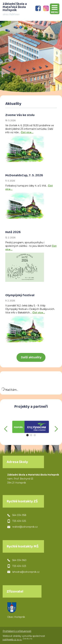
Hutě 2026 (13, 233)
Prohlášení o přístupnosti (17, 631)
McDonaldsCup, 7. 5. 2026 (24, 176)
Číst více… (27, 132)
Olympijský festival (20, 296)
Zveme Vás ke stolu (20, 116)
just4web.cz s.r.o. (12, 639)
